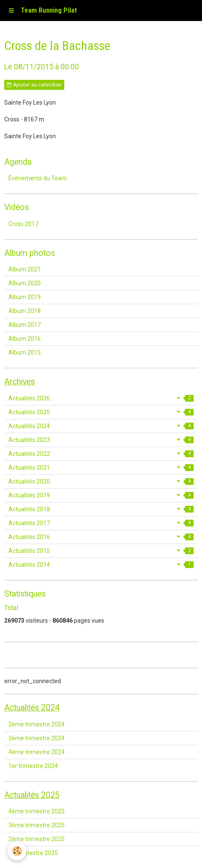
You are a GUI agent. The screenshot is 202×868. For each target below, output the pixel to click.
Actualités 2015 (101, 551)
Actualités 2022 (101, 454)
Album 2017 (25, 325)
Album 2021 (25, 269)
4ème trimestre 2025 (37, 811)
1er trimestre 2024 (33, 766)
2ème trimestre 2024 (37, 724)
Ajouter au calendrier (34, 85)
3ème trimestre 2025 (37, 825)
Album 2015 (25, 352)
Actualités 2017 (101, 523)
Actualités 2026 (101, 398)
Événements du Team (38, 178)
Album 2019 (25, 297)
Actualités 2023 (101, 440)
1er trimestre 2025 (33, 853)
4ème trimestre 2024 (37, 752)
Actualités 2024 (101, 426)
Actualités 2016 (101, 537)
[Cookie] (17, 851)
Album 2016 (25, 339)
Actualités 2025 (101, 412)
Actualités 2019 (101, 495)
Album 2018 (25, 311)
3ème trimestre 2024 (37, 738)
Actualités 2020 (101, 481)
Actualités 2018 (101, 509)
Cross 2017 (23, 224)
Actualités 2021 (101, 468)
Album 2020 (25, 283)
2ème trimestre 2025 (37, 839)
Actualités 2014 (101, 565)
